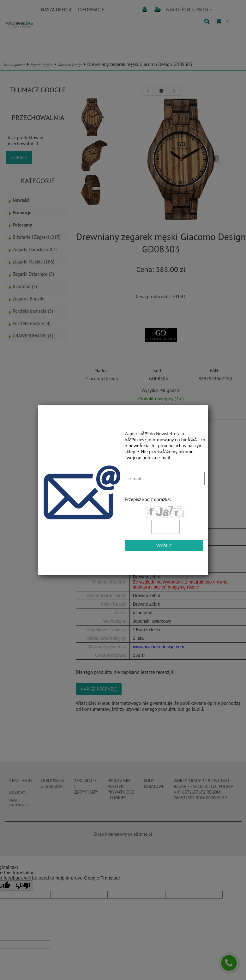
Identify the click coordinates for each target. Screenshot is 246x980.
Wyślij (164, 546)
